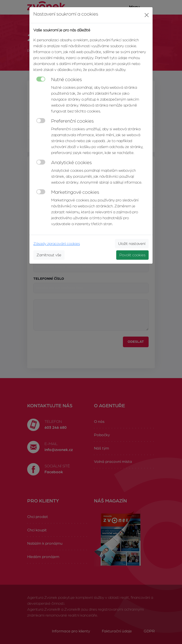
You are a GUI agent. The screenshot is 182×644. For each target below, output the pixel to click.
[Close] (147, 15)
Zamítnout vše (49, 255)
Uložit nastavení (132, 244)
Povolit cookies (132, 255)
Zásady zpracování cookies (57, 244)
